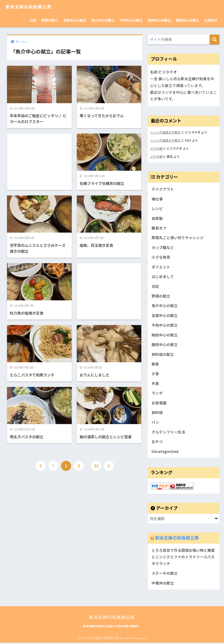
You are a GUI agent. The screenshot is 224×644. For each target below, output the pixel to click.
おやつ (157, 443)
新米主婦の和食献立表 (32, 7)
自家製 (157, 218)
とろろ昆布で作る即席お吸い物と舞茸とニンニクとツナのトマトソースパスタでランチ (183, 558)
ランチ (157, 394)
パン (155, 423)
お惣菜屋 (159, 404)
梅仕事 (157, 198)
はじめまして (163, 277)
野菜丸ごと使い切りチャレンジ (178, 237)
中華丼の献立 (163, 584)
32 (96, 464)
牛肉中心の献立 (131, 20)
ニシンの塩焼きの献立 (165, 132)
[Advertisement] (39, 160)
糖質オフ (159, 228)
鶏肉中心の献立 (159, 20)
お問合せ (211, 20)
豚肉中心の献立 (188, 20)
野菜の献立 (50, 20)
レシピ (157, 208)
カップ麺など (163, 247)
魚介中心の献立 (103, 20)
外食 (155, 384)
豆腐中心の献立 (75, 20)
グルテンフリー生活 (168, 433)
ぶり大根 (156, 148)
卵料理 (157, 413)
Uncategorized (165, 452)
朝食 (155, 364)
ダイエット (161, 267)
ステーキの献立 (165, 574)
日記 (33, 20)
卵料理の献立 (163, 355)
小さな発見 (161, 257)
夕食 (155, 374)
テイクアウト (163, 188)
